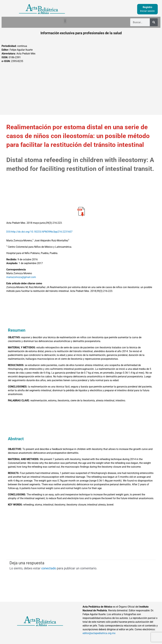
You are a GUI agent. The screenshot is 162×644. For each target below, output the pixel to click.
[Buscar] (154, 22)
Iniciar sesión (147, 11)
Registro (147, 7)
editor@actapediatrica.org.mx (99, 633)
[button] (65, 21)
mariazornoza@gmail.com (21, 277)
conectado (49, 568)
